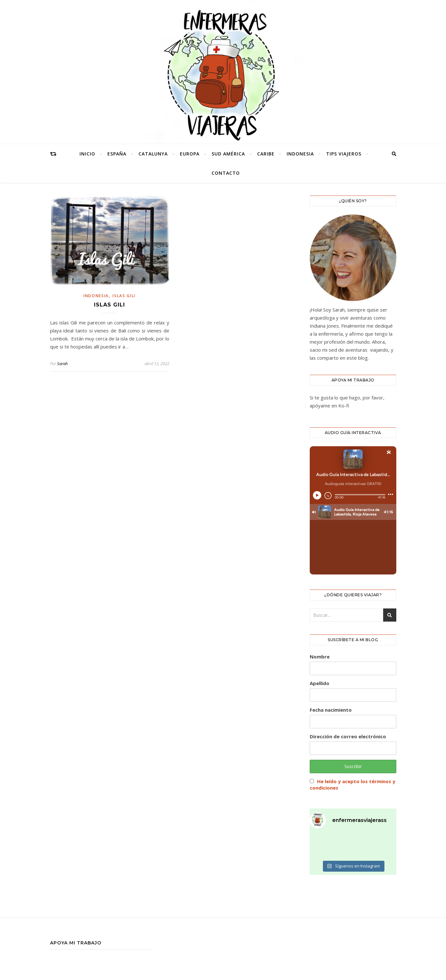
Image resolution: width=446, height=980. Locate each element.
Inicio (87, 154)
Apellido (320, 683)
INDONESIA (300, 154)
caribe (266, 154)
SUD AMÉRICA (228, 154)
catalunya (153, 154)
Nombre (320, 657)
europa (190, 154)
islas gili (124, 296)
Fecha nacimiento (331, 710)
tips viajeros (344, 154)
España (117, 154)
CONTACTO (226, 173)
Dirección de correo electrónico (348, 736)
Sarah (62, 364)
